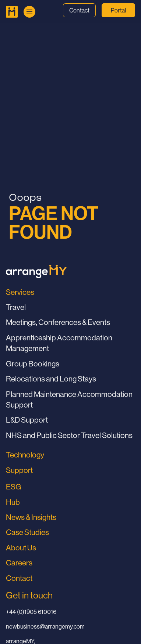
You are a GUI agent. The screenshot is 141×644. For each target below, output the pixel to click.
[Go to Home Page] (12, 12)
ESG (14, 487)
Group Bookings (33, 364)
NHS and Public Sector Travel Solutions (69, 435)
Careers (19, 563)
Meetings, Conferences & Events (58, 322)
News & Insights (31, 517)
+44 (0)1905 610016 (31, 612)
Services (20, 292)
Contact (79, 10)
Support (19, 470)
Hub (13, 502)
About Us (21, 548)
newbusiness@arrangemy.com (45, 626)
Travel (16, 307)
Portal (118, 10)
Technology (25, 455)
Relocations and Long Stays (51, 379)
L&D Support (27, 420)
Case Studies (27, 532)
